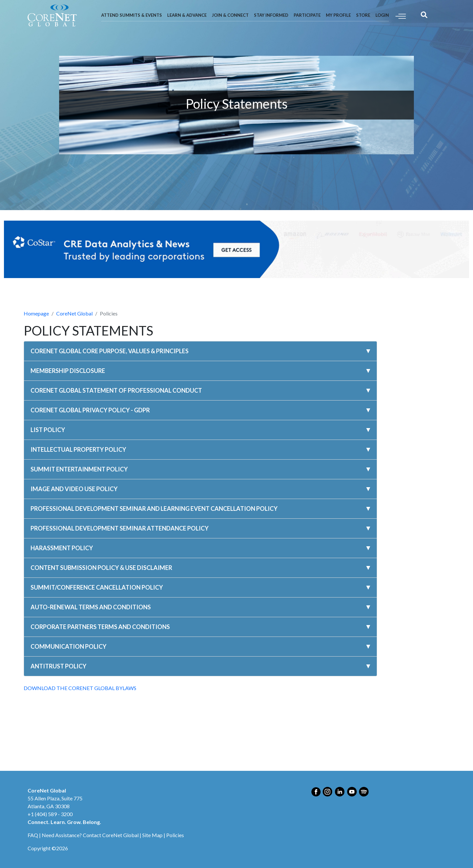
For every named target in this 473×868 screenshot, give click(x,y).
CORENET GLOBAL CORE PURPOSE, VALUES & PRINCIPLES (110, 351)
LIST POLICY (48, 430)
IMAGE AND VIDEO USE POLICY (74, 489)
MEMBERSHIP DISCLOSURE (68, 371)
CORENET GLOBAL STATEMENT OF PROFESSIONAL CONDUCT (116, 390)
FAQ (33, 835)
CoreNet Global (74, 313)
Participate (307, 15)
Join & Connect (230, 15)
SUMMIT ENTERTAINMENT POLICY (79, 469)
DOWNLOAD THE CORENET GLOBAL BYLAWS (80, 688)
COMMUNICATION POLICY (68, 646)
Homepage (36, 313)
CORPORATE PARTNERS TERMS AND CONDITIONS (100, 627)
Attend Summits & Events (132, 15)
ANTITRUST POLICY (58, 666)
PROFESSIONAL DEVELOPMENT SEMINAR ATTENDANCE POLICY (120, 528)
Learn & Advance (187, 15)
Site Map (152, 835)
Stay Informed (271, 15)
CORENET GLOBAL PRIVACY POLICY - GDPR (90, 410)
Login (382, 15)
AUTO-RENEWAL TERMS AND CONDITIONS (91, 607)
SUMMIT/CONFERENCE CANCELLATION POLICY (97, 587)
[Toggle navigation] (401, 16)
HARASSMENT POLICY (62, 548)
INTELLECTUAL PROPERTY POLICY (78, 449)
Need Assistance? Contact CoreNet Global (90, 835)
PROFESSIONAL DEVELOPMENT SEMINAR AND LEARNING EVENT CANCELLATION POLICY (154, 509)
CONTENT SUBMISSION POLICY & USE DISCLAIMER (101, 568)
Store (363, 15)
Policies (175, 835)
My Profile (338, 15)
